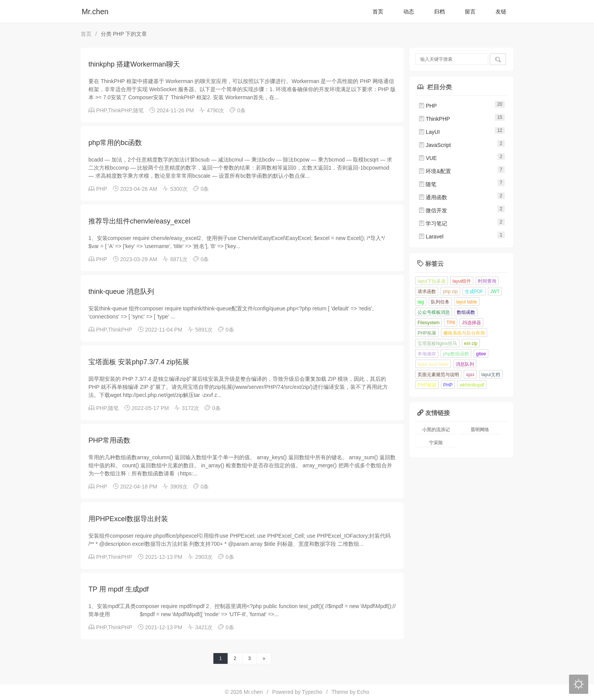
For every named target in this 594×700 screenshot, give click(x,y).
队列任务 (440, 302)
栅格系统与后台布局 (464, 333)
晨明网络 (480, 430)
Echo (363, 692)
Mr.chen (95, 12)
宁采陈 (436, 443)
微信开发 (433, 210)
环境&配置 (435, 171)
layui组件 (462, 281)
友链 (501, 12)
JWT (495, 292)
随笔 (138, 110)
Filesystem (428, 323)
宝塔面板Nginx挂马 (437, 343)
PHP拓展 (427, 333)
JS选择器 (471, 323)
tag (421, 302)
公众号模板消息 (434, 312)
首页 (378, 12)
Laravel (431, 237)
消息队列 (465, 364)
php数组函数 (456, 354)
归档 (439, 12)
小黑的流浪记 (436, 430)
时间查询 (487, 281)
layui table (467, 302)
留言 (470, 12)
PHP (101, 110)
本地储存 (427, 354)
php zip (450, 292)
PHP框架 (427, 385)
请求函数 (427, 292)
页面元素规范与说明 (438, 375)
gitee (481, 354)
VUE (428, 158)
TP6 (451, 323)
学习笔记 (433, 223)
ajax (470, 375)
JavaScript (435, 145)
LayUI (429, 132)
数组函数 (466, 312)
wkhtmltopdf (472, 385)
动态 (409, 12)
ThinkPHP (120, 110)
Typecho (312, 692)
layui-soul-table (433, 364)
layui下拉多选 (432, 281)
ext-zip (471, 343)
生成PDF (474, 292)
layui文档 (491, 375)
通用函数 (433, 197)
